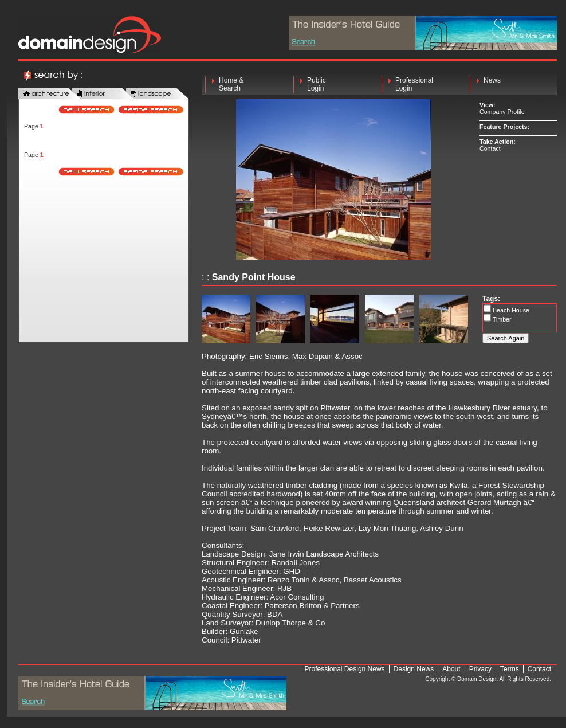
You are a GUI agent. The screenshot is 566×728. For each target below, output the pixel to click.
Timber (501, 319)
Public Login (317, 84)
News (492, 84)
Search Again (506, 338)
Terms (510, 669)
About (451, 669)
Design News (414, 669)
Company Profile (502, 112)
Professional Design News (345, 669)
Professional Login (414, 84)
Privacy (480, 669)
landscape (158, 94)
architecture (50, 94)
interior (103, 94)
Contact (490, 148)
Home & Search (231, 84)
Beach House (510, 310)
